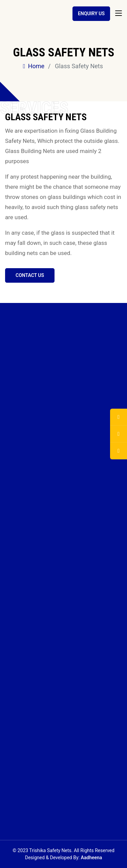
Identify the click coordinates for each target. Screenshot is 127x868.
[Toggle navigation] (119, 14)
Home (34, 66)
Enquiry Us (91, 14)
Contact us (30, 275)
